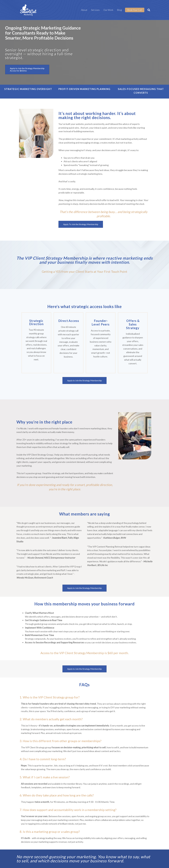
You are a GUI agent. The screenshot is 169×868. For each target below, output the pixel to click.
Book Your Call (135, 10)
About (84, 10)
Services (95, 10)
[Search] (148, 10)
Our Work (108, 10)
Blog (119, 10)
